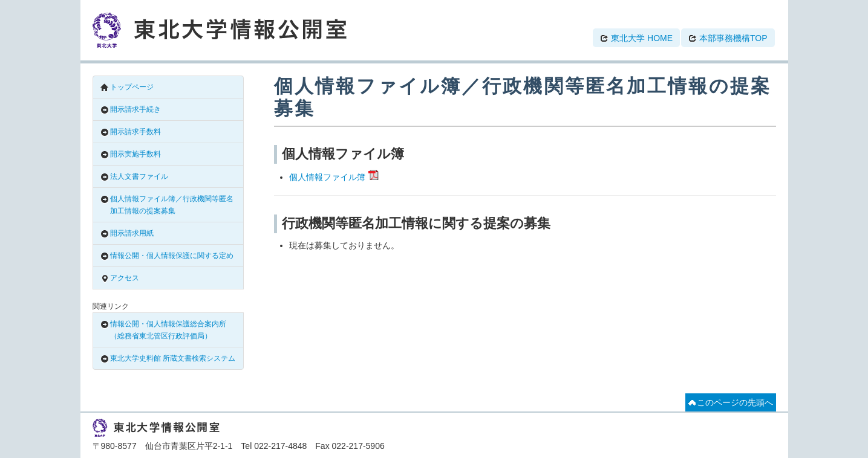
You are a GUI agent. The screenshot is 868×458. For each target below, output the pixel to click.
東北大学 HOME (636, 38)
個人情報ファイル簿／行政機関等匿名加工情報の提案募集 (167, 205)
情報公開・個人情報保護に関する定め (167, 256)
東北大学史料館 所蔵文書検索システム (168, 359)
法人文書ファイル (134, 177)
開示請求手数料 (131, 132)
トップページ (127, 87)
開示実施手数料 (131, 154)
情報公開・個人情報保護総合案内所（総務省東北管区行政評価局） (163, 330)
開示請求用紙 (127, 234)
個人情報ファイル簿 (327, 177)
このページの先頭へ (731, 402)
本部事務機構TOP (728, 38)
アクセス (120, 278)
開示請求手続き (131, 110)
